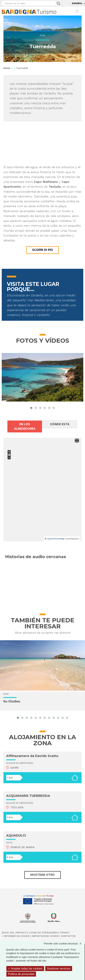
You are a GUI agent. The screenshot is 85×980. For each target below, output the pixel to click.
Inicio (7, 68)
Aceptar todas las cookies (25, 969)
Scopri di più (42, 250)
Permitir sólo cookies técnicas (64, 943)
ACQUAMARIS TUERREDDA (28, 796)
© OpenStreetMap (55, 539)
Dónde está (60, 424)
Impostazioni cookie (45, 936)
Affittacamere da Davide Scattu (32, 756)
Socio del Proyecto (15, 933)
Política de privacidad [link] (21, 974)
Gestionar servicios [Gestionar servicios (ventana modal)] (59, 969)
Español (77, 3)
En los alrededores (25, 426)
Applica (59, 3)
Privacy (65, 933)
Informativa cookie (17, 936)
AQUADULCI (16, 836)
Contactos (68, 936)
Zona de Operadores (44, 933)
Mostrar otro (42, 875)
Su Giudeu (12, 702)
